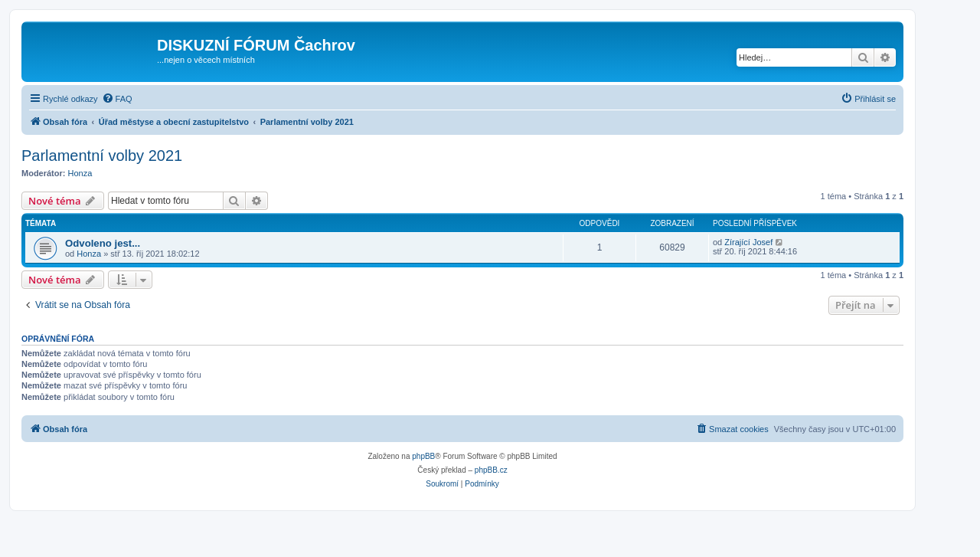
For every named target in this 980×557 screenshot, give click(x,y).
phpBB (423, 456)
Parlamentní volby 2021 (102, 156)
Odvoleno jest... (103, 243)
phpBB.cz (491, 470)
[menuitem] (117, 99)
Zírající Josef (748, 242)
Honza (80, 173)
